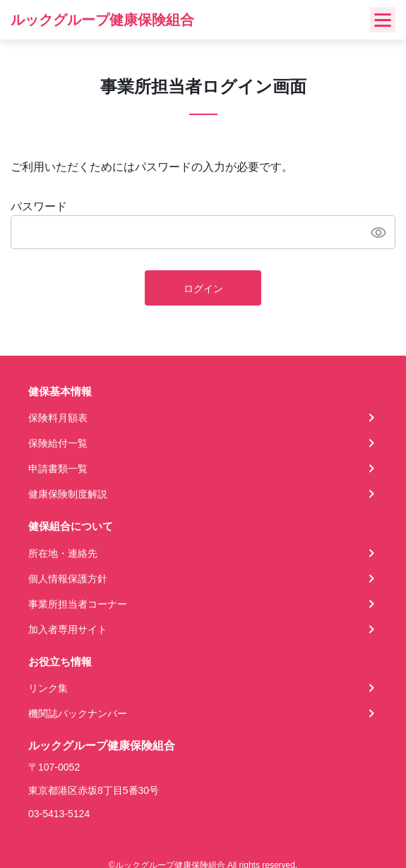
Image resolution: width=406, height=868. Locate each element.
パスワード (39, 206)
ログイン (203, 289)
